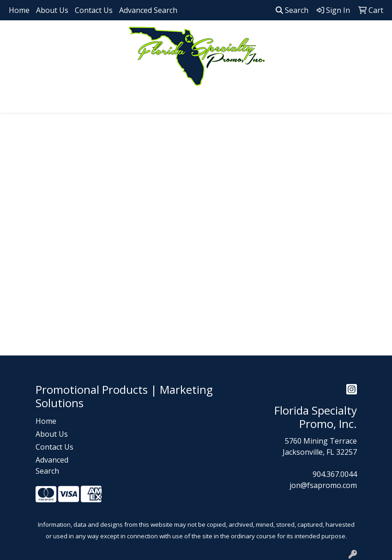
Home (19, 10)
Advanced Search (148, 10)
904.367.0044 (335, 474)
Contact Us (94, 10)
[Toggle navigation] (14, 102)
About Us (52, 10)
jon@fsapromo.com (323, 485)
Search (292, 10)
